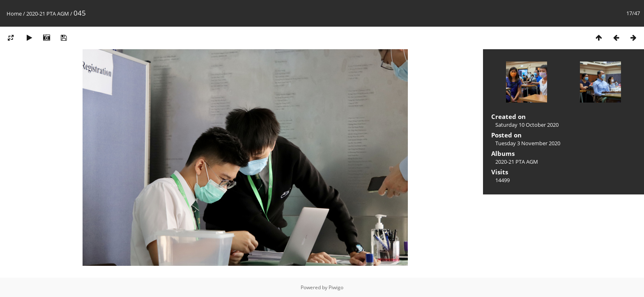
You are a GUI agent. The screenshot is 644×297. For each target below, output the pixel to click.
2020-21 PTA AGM (48, 14)
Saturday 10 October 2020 (527, 125)
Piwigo (336, 287)
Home (14, 14)
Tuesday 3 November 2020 (528, 143)
